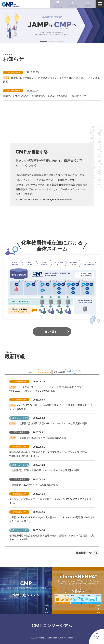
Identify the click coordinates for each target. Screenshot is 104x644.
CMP (23, 372)
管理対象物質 (62, 372)
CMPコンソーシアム (81, 372)
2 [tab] (52, 42)
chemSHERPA (42, 372)
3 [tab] (60, 42)
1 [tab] (44, 42)
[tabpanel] (52, 26)
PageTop (98, 637)
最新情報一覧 (89, 553)
